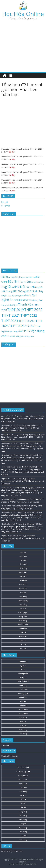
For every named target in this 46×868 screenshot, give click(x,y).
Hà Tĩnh (23, 669)
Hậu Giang (23, 815)
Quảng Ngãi (23, 693)
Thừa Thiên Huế (23, 681)
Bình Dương (23, 775)
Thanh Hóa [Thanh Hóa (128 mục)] (25, 304)
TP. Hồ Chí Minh (23, 767)
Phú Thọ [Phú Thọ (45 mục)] (28, 300)
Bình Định (23, 697)
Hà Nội (23, 552)
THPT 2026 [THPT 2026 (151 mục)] (17, 326)
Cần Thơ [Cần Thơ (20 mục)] (24, 282)
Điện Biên (23, 636)
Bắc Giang (23, 620)
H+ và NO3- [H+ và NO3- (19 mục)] (40, 282)
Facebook (5, 746)
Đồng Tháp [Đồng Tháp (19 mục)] (30, 336)
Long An (23, 823)
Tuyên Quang (23, 600)
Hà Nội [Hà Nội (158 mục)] (20, 287)
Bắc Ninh (23, 556)
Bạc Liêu (23, 795)
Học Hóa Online (23, 14)
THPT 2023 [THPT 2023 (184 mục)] (10, 321)
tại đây (12, 152)
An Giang (23, 791)
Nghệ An (23, 665)
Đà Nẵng (23, 685)
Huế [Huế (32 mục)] (13, 287)
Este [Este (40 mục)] (29, 282)
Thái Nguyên (23, 612)
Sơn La (23, 632)
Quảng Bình (23, 673)
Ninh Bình (23, 588)
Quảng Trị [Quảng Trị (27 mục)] (13, 305)
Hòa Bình (23, 628)
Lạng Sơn (23, 616)
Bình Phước (23, 779)
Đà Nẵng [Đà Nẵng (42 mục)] (16, 336)
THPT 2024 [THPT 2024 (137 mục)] (26, 321)
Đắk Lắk (23, 726)
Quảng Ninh (23, 624)
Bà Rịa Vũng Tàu (23, 771)
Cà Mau (23, 803)
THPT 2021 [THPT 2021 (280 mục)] (11, 315)
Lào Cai (23, 644)
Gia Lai (23, 721)
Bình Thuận (23, 713)
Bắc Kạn (23, 608)
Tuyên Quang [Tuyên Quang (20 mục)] (13, 332)
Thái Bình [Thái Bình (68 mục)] (31, 326)
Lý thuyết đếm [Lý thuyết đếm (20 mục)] (20, 296)
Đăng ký (5, 202)
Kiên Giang (23, 819)
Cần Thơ (23, 807)
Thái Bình (23, 580)
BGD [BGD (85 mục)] (4, 277)
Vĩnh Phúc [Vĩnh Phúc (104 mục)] (24, 331)
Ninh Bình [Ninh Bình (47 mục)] (19, 300)
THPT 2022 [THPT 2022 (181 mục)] (29, 315)
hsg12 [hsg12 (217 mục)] (6, 286)
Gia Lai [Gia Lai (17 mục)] (33, 282)
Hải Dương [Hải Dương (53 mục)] (7, 291)
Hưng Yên (23, 572)
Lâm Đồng (23, 733)
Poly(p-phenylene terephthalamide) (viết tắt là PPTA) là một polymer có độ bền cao (23, 481)
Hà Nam (23, 560)
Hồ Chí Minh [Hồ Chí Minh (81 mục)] (33, 291)
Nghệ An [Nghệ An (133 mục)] (7, 300)
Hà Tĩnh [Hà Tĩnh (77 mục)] (30, 287)
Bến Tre (23, 799)
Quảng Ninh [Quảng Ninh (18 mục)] (5, 305)
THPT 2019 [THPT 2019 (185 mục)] (16, 310)
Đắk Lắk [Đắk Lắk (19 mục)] (24, 336)
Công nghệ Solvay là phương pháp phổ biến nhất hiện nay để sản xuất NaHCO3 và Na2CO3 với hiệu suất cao (23, 419)
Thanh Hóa (23, 661)
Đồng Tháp (23, 811)
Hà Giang (23, 596)
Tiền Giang (23, 831)
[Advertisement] (23, 45)
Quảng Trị (23, 677)
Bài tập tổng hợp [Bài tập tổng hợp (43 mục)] (15, 277)
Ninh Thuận (23, 709)
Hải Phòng (23, 568)
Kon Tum (23, 717)
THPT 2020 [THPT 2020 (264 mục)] (33, 310)
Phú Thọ (23, 592)
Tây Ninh (23, 787)
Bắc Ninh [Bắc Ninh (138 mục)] (14, 281)
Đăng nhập (6, 206)
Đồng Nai (23, 783)
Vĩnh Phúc (23, 584)
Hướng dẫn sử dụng (9, 756)
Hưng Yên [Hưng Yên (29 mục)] (39, 287)
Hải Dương (23, 564)
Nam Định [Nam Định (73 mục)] (31, 295)
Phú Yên (23, 701)
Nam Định (23, 576)
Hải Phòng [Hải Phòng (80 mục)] (19, 291)
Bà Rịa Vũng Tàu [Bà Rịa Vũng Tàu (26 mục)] (30, 277)
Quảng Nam (23, 689)
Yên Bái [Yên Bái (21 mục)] (9, 336)
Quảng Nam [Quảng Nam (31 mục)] (38, 300)
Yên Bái (23, 648)
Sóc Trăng (23, 827)
